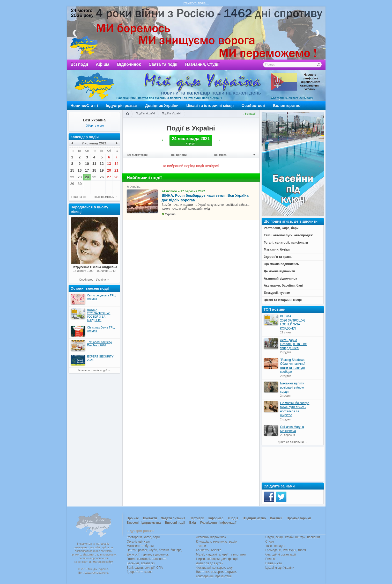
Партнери (197, 518)
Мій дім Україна (94, 86)
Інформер (216, 518)
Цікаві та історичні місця (210, 105)
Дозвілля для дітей (210, 563)
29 (72, 184)
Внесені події (175, 523)
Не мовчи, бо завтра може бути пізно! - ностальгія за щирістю (295, 409)
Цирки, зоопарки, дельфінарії (217, 559)
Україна (135, 187)
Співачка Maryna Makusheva (292, 429)
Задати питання (173, 518)
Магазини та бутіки (140, 546)
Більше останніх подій (92, 370)
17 (87, 170)
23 (80, 177)
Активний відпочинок (211, 537)
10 (87, 164)
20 (109, 170)
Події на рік (79, 197)
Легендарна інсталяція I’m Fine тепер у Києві (294, 344)
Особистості (253, 105)
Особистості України (92, 280)
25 (94, 177)
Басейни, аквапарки (141, 563)
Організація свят (139, 542)
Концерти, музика (209, 550)
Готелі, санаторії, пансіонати (147, 559)
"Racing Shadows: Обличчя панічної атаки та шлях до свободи (293, 366)
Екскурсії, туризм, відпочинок (148, 554)
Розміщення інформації (218, 523)
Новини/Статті (84, 105)
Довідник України (162, 105)
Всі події (79, 64)
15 (72, 170)
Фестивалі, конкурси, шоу (214, 568)
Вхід (193, 523)
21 (116, 170)
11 (94, 164)
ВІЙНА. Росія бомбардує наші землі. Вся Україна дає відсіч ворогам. (205, 198)
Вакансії (276, 518)
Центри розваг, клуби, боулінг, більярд (154, 550)
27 (109, 177)
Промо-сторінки (299, 518)
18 (94, 170)
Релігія (270, 559)
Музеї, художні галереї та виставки (221, 554)
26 (102, 177)
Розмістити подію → (196, 3)
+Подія (233, 518)
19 (102, 170)
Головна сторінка (127, 114)
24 (87, 177)
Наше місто (274, 563)
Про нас (133, 518)
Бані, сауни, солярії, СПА (145, 568)
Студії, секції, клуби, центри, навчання (293, 537)
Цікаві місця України (280, 568)
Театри (201, 546)
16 (80, 170)
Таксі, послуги (275, 546)
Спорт (270, 542)
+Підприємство (254, 518)
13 (109, 164)
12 (102, 164)
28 (116, 177)
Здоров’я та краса (140, 572)
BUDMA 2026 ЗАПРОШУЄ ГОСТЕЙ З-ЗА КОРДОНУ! (293, 322)
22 (72, 177)
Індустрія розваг (122, 105)
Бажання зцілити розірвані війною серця (292, 387)
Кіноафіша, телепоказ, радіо (217, 542)
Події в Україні (145, 113)
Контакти (150, 518)
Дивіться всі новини (291, 442)
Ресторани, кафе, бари (143, 537)
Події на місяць (104, 197)
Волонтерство (287, 105)
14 (116, 164)
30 (80, 184)
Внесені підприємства (144, 523)
